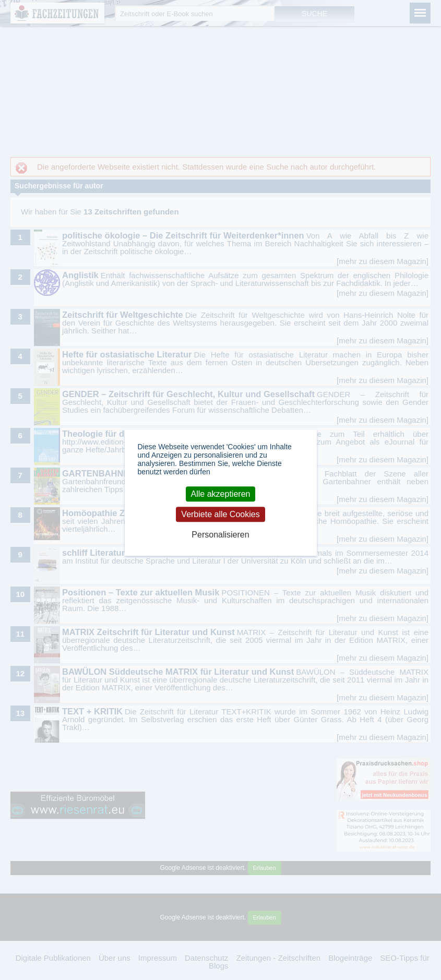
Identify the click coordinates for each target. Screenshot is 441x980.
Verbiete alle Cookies (220, 514)
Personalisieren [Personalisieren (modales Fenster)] (220, 535)
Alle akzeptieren (221, 494)
